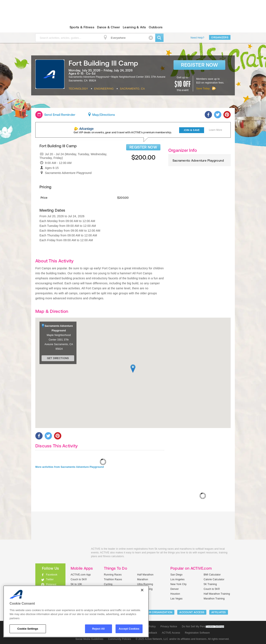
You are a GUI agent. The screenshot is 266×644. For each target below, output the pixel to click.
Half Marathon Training (217, 594)
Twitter (50, 579)
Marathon (143, 579)
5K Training (210, 584)
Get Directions (58, 358)
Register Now (199, 65)
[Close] (142, 590)
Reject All (99, 629)
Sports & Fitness (82, 27)
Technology (78, 89)
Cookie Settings (215, 627)
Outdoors (156, 27)
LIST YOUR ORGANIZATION (155, 612)
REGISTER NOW (143, 147)
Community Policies (119, 639)
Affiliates (219, 612)
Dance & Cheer (108, 27)
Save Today (203, 89)
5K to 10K (76, 584)
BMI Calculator (212, 575)
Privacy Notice (169, 627)
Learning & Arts (134, 27)
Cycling (108, 584)
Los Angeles (177, 579)
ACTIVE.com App (81, 575)
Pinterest (51, 584)
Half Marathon (145, 575)
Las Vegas (176, 599)
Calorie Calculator (214, 579)
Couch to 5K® (79, 579)
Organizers (220, 37)
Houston (175, 594)
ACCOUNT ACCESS (192, 612)
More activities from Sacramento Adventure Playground (70, 467)
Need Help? (197, 38)
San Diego (176, 575)
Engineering (104, 89)
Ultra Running (145, 584)
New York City (179, 584)
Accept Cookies (129, 629)
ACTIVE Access (171, 633)
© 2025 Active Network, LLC (152, 639)
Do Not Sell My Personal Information (203, 627)
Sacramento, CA (132, 89)
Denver (175, 589)
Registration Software (197, 633)
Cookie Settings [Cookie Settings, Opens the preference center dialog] (28, 629)
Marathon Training (214, 599)
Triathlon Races (113, 579)
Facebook (52, 575)
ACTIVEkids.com (47, 27)
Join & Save (192, 130)
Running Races (113, 575)
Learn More (216, 130)
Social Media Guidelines (89, 639)
